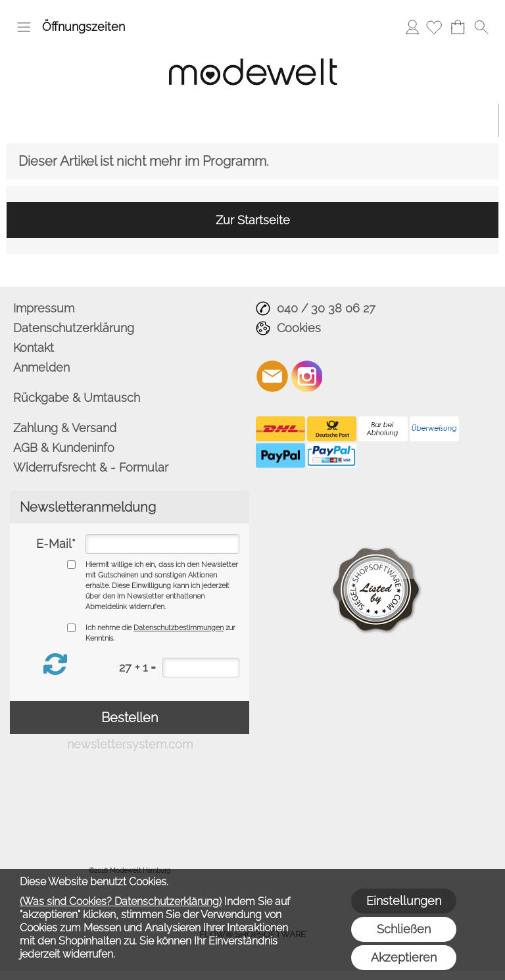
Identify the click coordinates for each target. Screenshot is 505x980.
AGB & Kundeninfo (64, 448)
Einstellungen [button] (404, 901)
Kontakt (34, 348)
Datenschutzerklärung (74, 328)
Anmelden (412, 27)
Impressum (44, 308)
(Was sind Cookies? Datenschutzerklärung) (121, 901)
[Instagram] (307, 376)
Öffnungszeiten (84, 27)
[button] (24, 27)
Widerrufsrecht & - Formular (91, 467)
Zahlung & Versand (65, 428)
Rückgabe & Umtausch (77, 398)
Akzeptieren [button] (404, 957)
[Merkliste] (434, 27)
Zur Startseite (253, 220)
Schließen (404, 929)
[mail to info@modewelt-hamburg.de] (272, 376)
